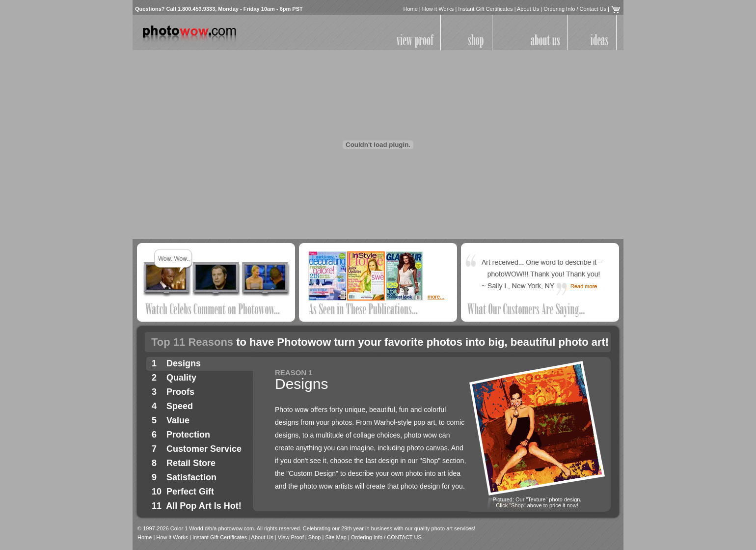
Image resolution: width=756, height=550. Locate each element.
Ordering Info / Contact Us (575, 9)
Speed (180, 406)
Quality (181, 378)
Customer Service (204, 449)
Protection (188, 435)
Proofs (180, 392)
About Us (528, 9)
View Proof (291, 537)
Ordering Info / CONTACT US (386, 537)
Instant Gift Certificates (485, 9)
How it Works (438, 9)
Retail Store (191, 463)
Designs (184, 363)
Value (178, 420)
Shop (315, 537)
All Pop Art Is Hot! (203, 506)
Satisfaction (191, 477)
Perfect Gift (190, 492)
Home (410, 9)
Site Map (336, 537)
